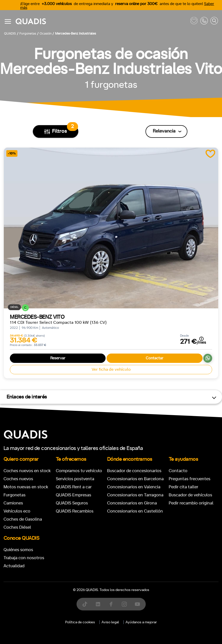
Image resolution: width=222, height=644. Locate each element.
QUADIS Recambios (75, 511)
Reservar (58, 358)
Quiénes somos (18, 550)
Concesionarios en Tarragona (135, 495)
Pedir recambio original (191, 503)
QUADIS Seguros (72, 503)
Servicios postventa (75, 479)
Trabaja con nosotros (24, 558)
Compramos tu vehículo (79, 471)
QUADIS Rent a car (74, 487)
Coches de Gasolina (23, 519)
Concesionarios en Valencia (134, 487)
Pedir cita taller (183, 487)
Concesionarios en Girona (132, 503)
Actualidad (14, 566)
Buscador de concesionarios (134, 471)
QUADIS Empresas (73, 495)
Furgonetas (15, 495)
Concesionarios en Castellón (135, 511)
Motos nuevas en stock (26, 487)
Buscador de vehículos (190, 495)
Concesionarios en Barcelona (135, 479)
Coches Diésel (17, 527)
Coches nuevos (18, 479)
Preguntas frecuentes (190, 479)
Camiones (13, 503)
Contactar (155, 358)
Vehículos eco (17, 511)
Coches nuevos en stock (27, 471)
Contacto (178, 471)
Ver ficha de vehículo (111, 369)
